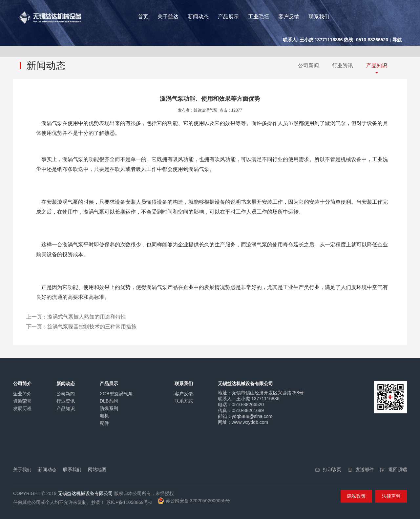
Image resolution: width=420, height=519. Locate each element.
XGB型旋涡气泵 (116, 394)
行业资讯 (343, 65)
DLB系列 (109, 401)
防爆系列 (109, 408)
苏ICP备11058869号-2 (129, 502)
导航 (397, 40)
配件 (104, 423)
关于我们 (22, 469)
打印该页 (332, 469)
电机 (104, 416)
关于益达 (168, 17)
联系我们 (319, 17)
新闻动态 (198, 17)
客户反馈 (289, 17)
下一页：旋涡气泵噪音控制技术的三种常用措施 (81, 327)
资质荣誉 (22, 401)
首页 (143, 17)
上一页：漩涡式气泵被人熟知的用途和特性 (76, 317)
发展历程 (22, 408)
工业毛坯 (259, 17)
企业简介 (22, 394)
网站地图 (97, 469)
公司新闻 (308, 65)
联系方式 (184, 401)
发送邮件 (365, 469)
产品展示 (228, 17)
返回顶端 (398, 469)
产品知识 (377, 65)
